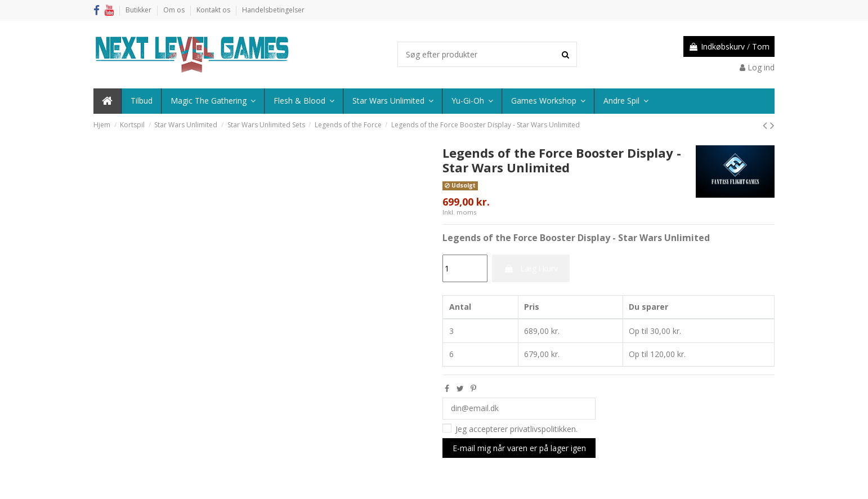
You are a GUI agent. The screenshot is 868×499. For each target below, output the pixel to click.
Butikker (139, 10)
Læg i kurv (531, 268)
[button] (625, 101)
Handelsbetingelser (273, 10)
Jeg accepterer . (516, 429)
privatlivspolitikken (543, 429)
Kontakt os (214, 10)
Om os (175, 10)
